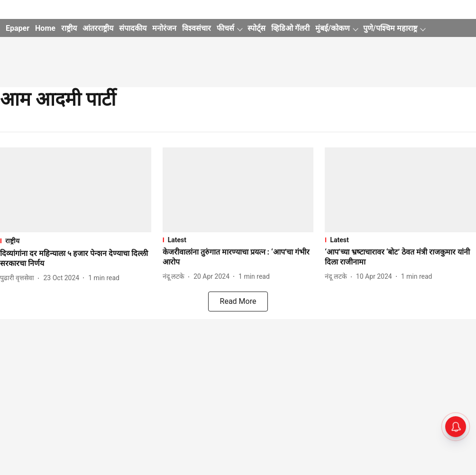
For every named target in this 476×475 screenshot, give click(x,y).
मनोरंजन (164, 28)
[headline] (76, 259)
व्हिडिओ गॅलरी (290, 28)
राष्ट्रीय (69, 28)
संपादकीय (133, 28)
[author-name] (19, 278)
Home (45, 28)
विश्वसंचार (197, 28)
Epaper (18, 28)
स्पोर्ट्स (256, 28)
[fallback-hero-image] (76, 190)
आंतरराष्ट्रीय (98, 28)
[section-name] (76, 241)
